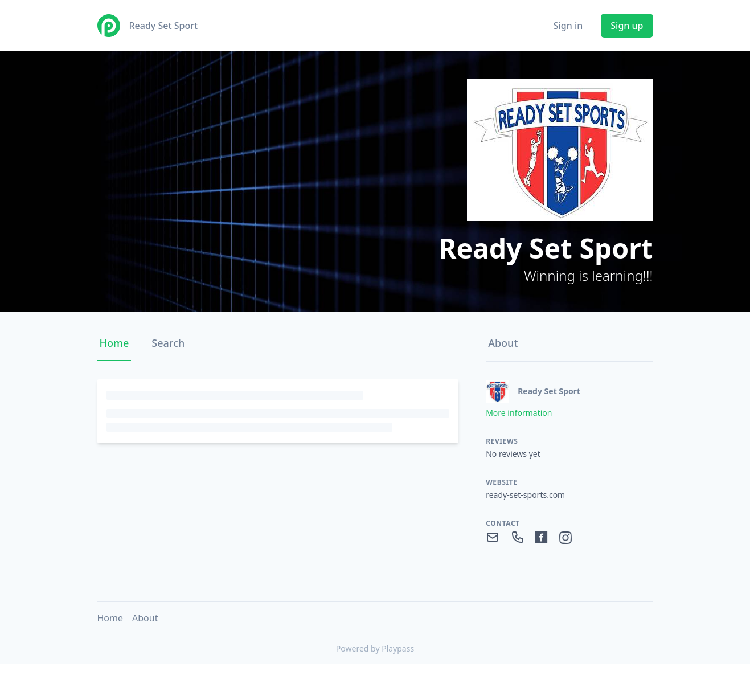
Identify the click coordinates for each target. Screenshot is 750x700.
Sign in (568, 26)
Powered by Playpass (375, 648)
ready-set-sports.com (525, 495)
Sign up (627, 26)
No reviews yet (513, 454)
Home (114, 343)
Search (168, 343)
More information (519, 413)
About (503, 343)
